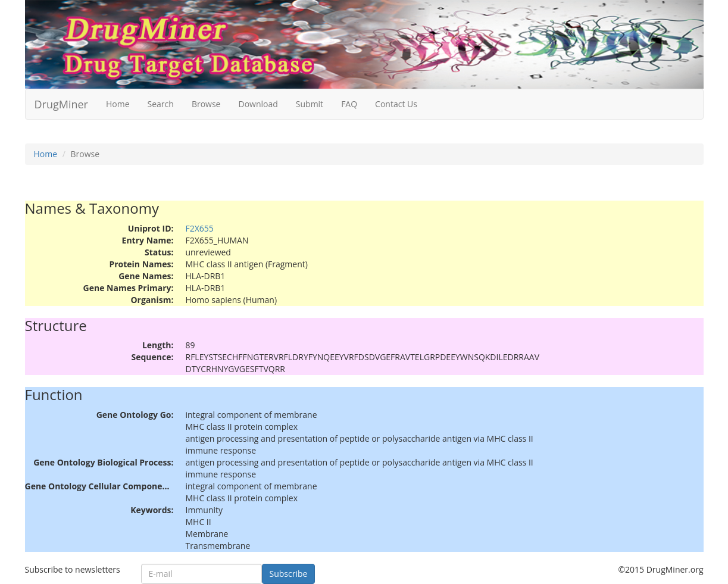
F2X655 (200, 228)
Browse (206, 104)
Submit (310, 104)
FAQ (349, 104)
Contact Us (396, 104)
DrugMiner (61, 104)
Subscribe (289, 574)
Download (258, 104)
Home (118, 104)
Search (161, 104)
